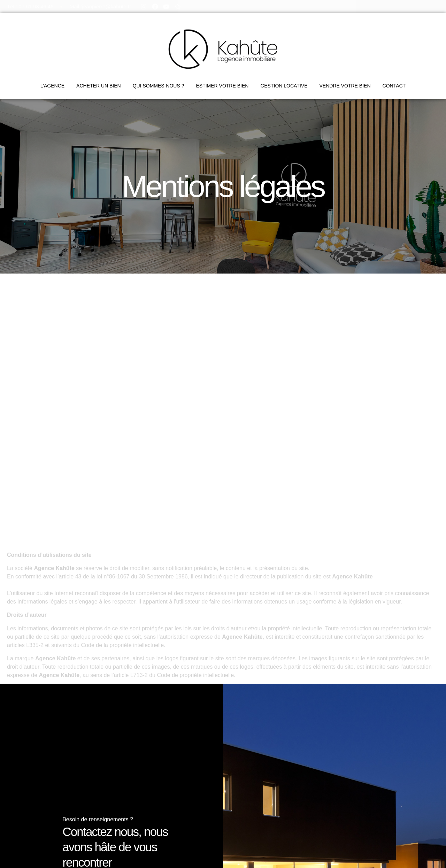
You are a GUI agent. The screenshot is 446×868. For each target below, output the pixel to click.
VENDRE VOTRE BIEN (345, 86)
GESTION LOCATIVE (284, 86)
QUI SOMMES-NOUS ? (159, 86)
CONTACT (394, 86)
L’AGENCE (52, 86)
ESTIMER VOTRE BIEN (222, 86)
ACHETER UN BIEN (99, 86)
